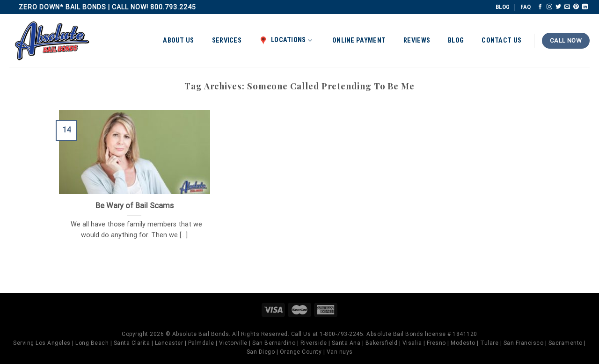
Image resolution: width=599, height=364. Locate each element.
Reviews (417, 40)
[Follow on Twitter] (558, 7)
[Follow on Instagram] (549, 7)
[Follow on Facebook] (540, 7)
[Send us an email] (567, 7)
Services (227, 40)
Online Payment (359, 40)
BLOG (503, 7)
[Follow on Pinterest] (576, 7)
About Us (178, 40)
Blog (456, 40)
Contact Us (501, 40)
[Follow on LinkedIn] (585, 7)
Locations (286, 40)
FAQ (526, 7)
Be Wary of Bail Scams (135, 206)
